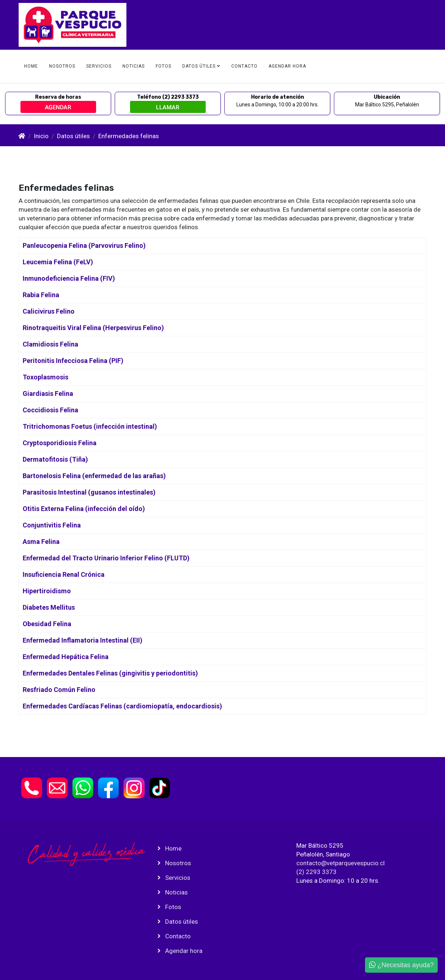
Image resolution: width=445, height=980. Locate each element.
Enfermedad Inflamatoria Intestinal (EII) (83, 640)
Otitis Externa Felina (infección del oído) (84, 509)
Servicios (99, 66)
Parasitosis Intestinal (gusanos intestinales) (89, 492)
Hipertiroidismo (47, 591)
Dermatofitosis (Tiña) (55, 459)
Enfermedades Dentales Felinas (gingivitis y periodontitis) (110, 673)
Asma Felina (41, 542)
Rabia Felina (41, 295)
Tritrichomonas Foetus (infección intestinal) (90, 426)
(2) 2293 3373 (316, 872)
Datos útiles (199, 66)
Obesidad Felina (47, 624)
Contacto (244, 66)
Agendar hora (287, 66)
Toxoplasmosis (45, 377)
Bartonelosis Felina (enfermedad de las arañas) (94, 476)
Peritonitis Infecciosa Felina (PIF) (73, 361)
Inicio (41, 136)
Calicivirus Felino (49, 311)
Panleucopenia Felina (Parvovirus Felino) (84, 245)
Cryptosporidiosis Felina (60, 443)
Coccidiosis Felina (50, 410)
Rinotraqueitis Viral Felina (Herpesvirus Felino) (93, 328)
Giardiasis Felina (48, 393)
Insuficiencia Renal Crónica (64, 574)
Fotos (163, 66)
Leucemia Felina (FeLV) (58, 262)
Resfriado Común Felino (59, 690)
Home (31, 66)
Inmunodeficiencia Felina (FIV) (69, 278)
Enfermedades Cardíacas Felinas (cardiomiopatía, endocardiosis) (122, 706)
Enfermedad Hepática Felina (66, 657)
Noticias (134, 66)
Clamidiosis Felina (50, 344)
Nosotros (62, 66)
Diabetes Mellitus (49, 607)
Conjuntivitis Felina (52, 525)
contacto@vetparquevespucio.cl (341, 863)
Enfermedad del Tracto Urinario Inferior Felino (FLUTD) (106, 558)
